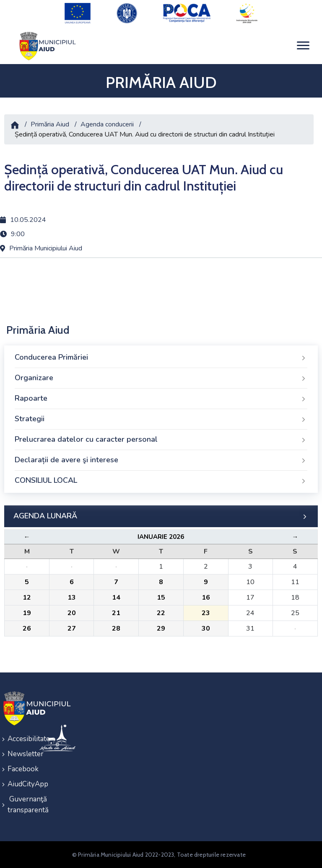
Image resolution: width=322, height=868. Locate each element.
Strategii (161, 419)
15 (161, 598)
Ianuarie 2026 (161, 537)
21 (116, 613)
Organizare (161, 378)
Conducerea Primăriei (161, 358)
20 (72, 613)
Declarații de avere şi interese (161, 460)
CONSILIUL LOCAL (161, 481)
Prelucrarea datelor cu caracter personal (161, 440)
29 (161, 628)
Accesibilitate (18, 739)
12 (27, 598)
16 (206, 598)
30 (206, 628)
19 (27, 613)
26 (27, 628)
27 (72, 628)
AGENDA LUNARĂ (161, 516)
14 (116, 598)
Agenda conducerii (107, 124)
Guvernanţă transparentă (18, 805)
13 (72, 598)
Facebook (18, 769)
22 (161, 613)
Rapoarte (161, 399)
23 (206, 613)
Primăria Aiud (50, 124)
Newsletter (18, 754)
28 (116, 628)
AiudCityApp (18, 784)
